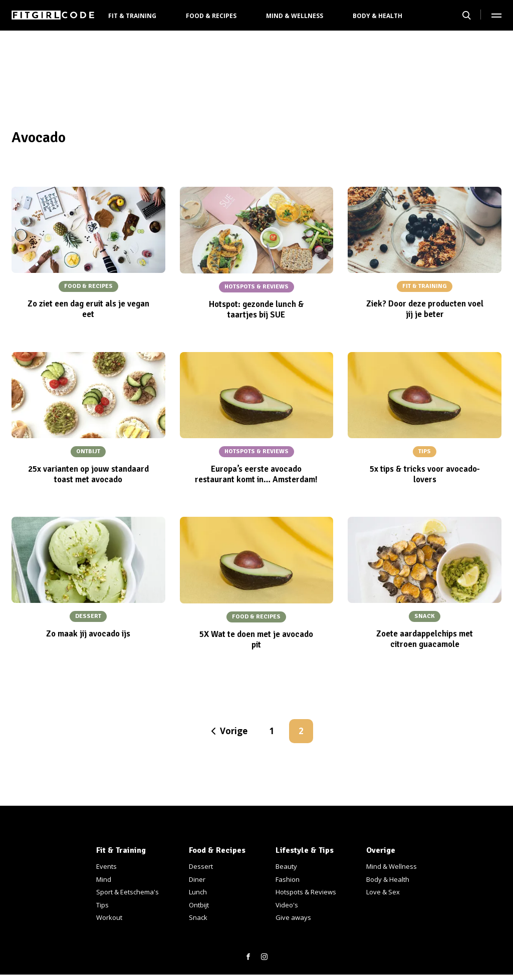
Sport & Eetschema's (127, 892)
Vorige (234, 731)
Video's (287, 905)
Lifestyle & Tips (305, 850)
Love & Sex (383, 892)
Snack (198, 917)
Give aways (293, 917)
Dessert (201, 866)
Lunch (198, 892)
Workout (109, 917)
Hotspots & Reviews (306, 892)
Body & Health (377, 16)
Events (106, 866)
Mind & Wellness (295, 16)
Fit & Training (132, 16)
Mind (104, 879)
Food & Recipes (211, 16)
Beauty (286, 866)
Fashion (288, 879)
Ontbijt (199, 905)
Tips (102, 905)
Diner (197, 879)
